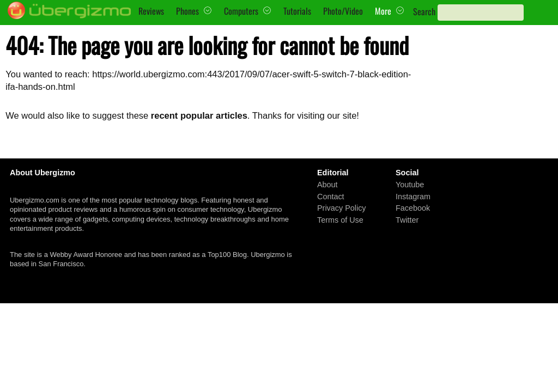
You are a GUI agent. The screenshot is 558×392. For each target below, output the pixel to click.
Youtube (410, 185)
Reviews (151, 11)
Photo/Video (343, 11)
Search (424, 11)
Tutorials (297, 11)
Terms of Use (340, 220)
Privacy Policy (342, 208)
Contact (331, 197)
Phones (187, 11)
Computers (241, 11)
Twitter (407, 220)
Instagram (413, 197)
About (327, 185)
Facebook (413, 208)
